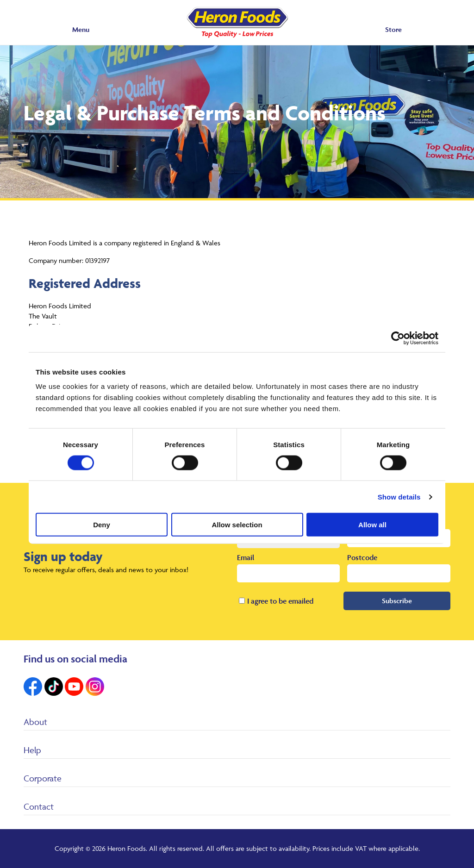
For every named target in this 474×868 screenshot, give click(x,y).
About (35, 722)
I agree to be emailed (280, 601)
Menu (81, 29)
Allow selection (237, 525)
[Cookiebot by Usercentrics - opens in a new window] (398, 338)
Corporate (43, 778)
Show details (399, 496)
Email (246, 557)
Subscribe (397, 601)
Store (393, 29)
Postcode (362, 557)
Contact (39, 806)
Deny (102, 525)
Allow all (372, 525)
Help (32, 750)
